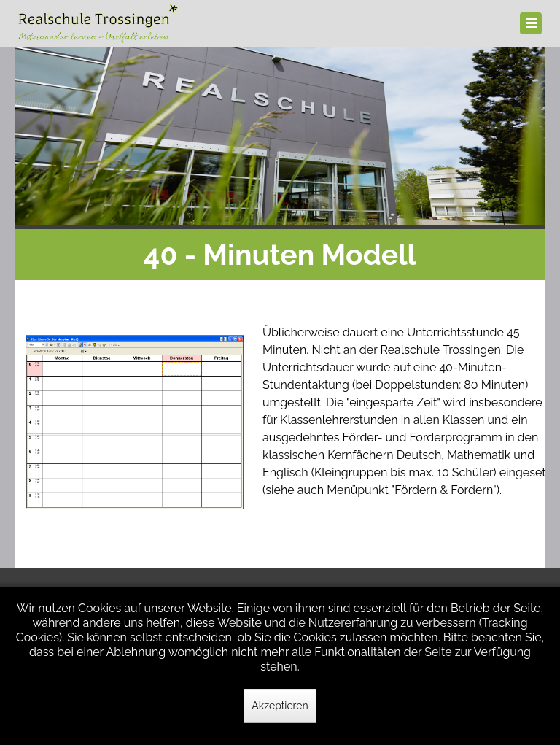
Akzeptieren (280, 706)
